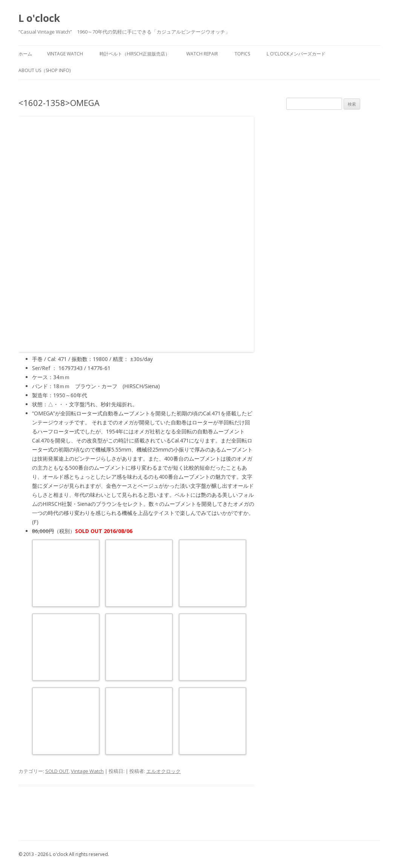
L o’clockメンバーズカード (296, 54)
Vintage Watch (87, 771)
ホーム (25, 54)
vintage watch (65, 54)
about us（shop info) (45, 70)
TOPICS (242, 54)
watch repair (202, 54)
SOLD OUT (57, 771)
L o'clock (39, 18)
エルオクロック (163, 771)
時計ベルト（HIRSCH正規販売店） (135, 54)
